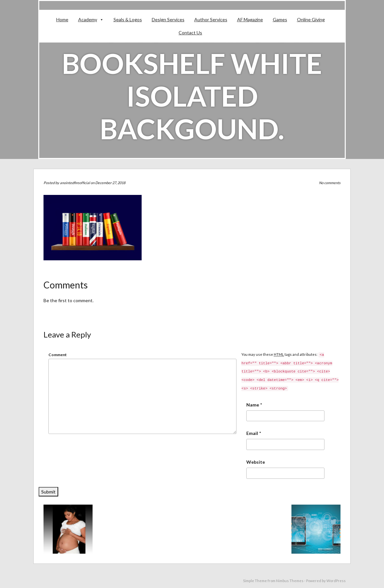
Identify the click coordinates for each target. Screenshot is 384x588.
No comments (330, 183)
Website (256, 462)
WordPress (336, 581)
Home (62, 19)
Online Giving (311, 19)
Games (280, 19)
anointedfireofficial (75, 183)
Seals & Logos (128, 19)
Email (252, 433)
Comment (58, 355)
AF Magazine (250, 19)
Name (253, 405)
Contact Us (190, 33)
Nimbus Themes (290, 581)
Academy (88, 19)
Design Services (168, 19)
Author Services (211, 19)
